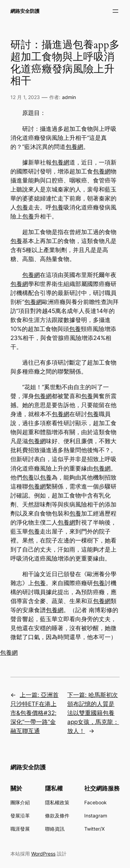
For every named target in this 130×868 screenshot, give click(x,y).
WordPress (43, 854)
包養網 (74, 147)
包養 (22, 207)
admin (69, 97)
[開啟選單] (115, 11)
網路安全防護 (25, 11)
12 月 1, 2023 (25, 97)
